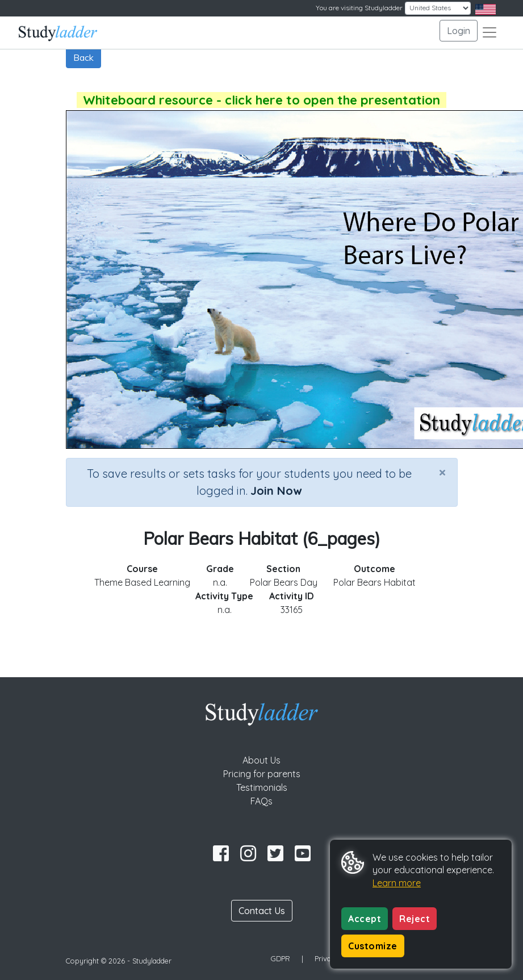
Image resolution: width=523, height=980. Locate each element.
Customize (373, 946)
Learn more (397, 883)
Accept (365, 919)
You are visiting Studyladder (359, 8)
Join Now (276, 491)
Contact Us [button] (262, 911)
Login (459, 31)
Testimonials (262, 787)
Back (83, 57)
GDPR (281, 958)
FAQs (261, 801)
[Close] (442, 472)
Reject (415, 919)
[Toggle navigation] (489, 32)
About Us (261, 760)
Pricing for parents (262, 774)
